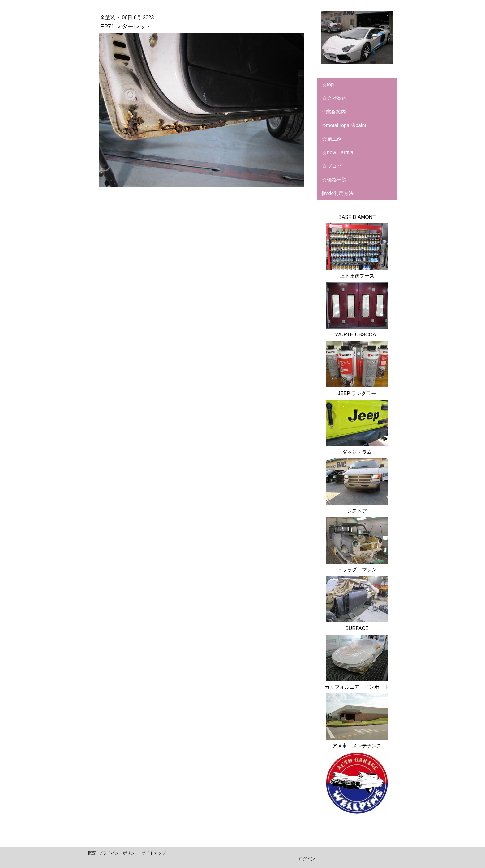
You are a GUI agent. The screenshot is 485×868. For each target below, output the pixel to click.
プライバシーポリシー (119, 853)
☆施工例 (332, 139)
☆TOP (328, 85)
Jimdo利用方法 (338, 193)
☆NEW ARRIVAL (338, 153)
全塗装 (108, 17)
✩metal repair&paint (344, 125)
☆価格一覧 (334, 180)
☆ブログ (332, 166)
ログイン (307, 859)
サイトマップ (154, 853)
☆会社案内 (334, 98)
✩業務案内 (334, 112)
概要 (92, 853)
